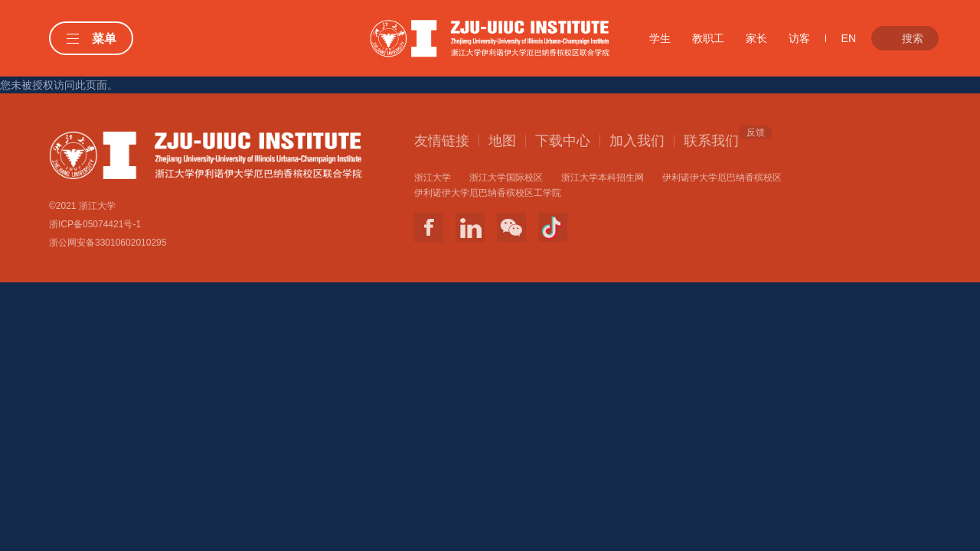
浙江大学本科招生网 (603, 178)
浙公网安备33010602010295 (108, 243)
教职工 (708, 38)
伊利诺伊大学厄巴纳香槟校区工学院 (488, 193)
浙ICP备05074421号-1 (95, 224)
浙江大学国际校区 (506, 178)
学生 (660, 38)
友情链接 (442, 141)
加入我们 (637, 141)
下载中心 (563, 141)
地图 (502, 141)
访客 (799, 38)
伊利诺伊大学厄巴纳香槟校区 (722, 178)
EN (849, 38)
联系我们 (711, 140)
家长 (756, 38)
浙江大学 (433, 178)
